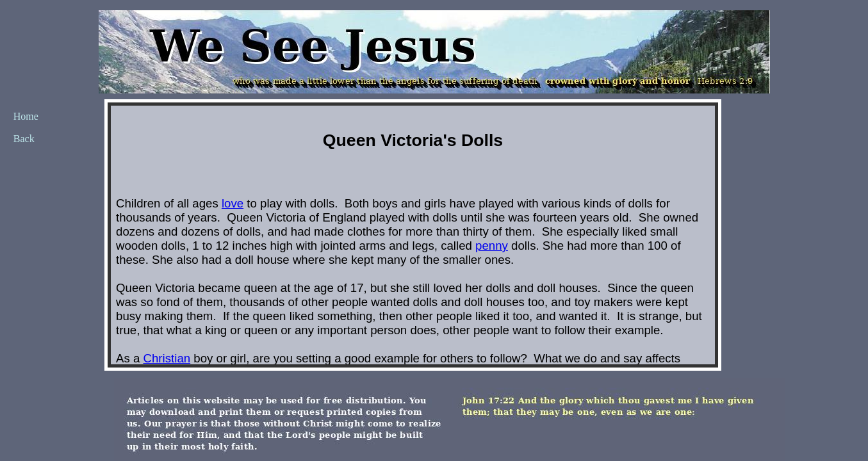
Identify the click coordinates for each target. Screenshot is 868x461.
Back (24, 139)
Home (26, 116)
